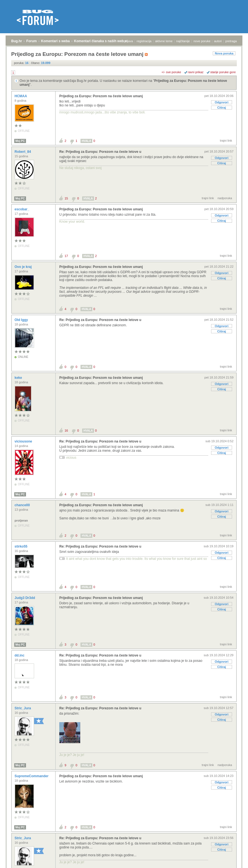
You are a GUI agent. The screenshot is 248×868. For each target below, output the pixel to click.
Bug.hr (17, 41)
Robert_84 (23, 152)
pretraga (231, 41)
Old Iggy (22, 320)
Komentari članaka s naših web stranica (106, 41)
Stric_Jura (23, 708)
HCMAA (21, 96)
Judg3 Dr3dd (25, 598)
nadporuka (225, 198)
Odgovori (222, 102)
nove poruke (202, 41)
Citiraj (222, 108)
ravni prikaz (196, 72)
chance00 (23, 505)
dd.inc (20, 655)
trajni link (226, 141)
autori (218, 41)
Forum (31, 41)
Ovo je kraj (24, 267)
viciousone (24, 441)
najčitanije (183, 41)
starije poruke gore (223, 72)
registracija (144, 41)
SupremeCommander (32, 776)
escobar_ (22, 209)
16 (66, 431)
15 (66, 198)
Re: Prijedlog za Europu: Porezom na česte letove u (100, 152)
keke (19, 378)
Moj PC (20, 141)
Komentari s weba (55, 41)
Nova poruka (224, 53)
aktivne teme (164, 41)
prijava (128, 41)
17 (66, 256)
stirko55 (21, 546)
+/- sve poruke (171, 72)
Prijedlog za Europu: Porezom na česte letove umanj (101, 96)
